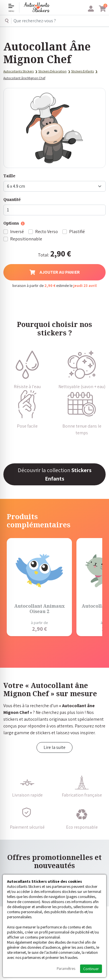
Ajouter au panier (55, 272)
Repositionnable (26, 239)
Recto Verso (46, 232)
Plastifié (77, 232)
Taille (9, 176)
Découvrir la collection (55, 474)
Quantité (12, 199)
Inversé (17, 232)
